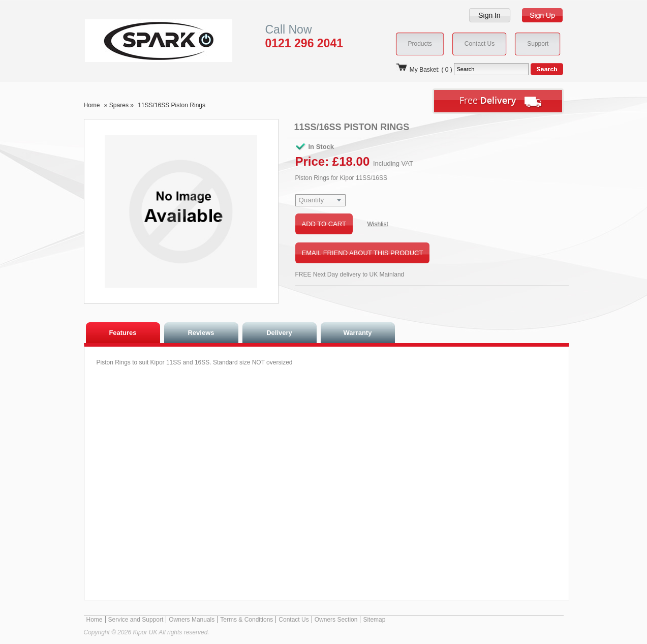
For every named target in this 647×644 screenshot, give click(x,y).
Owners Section (336, 620)
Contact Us (294, 620)
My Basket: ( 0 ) (424, 70)
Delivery (279, 333)
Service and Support (136, 620)
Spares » (122, 105)
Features (122, 333)
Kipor (143, 40)
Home (92, 105)
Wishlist (377, 224)
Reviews (201, 333)
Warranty (358, 333)
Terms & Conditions (247, 620)
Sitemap (374, 620)
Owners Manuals (192, 620)
